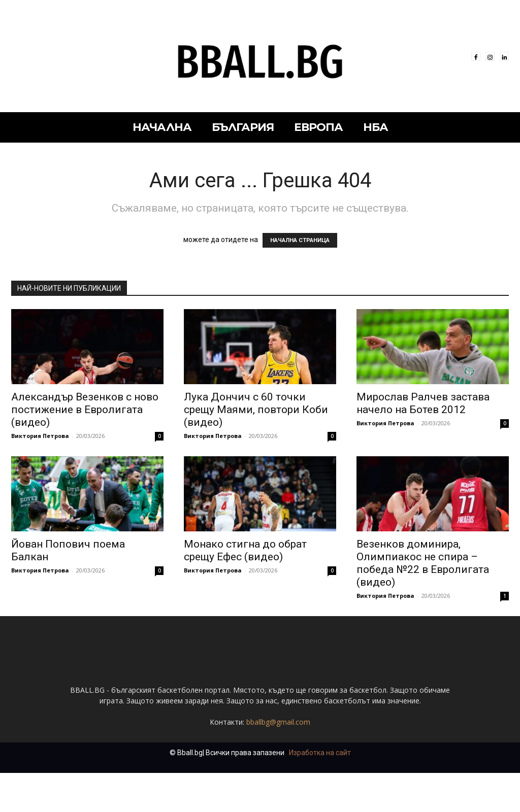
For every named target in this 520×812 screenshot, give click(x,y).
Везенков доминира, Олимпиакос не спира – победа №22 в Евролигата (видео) (423, 563)
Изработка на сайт (320, 792)
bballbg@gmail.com (278, 761)
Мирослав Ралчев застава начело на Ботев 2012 (423, 403)
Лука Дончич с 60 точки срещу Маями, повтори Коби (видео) (256, 410)
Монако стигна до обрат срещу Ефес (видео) (245, 550)
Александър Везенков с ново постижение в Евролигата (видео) (85, 410)
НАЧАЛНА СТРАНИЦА (300, 240)
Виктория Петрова (40, 436)
